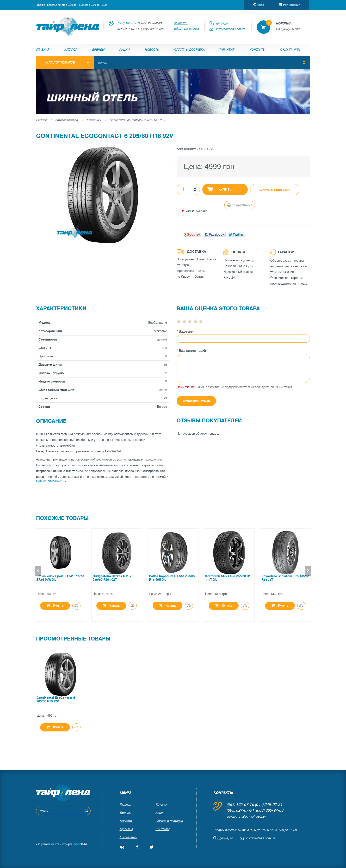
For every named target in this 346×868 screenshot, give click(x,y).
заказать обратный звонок (187, 26)
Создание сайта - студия (61, 844)
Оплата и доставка (189, 50)
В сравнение (240, 205)
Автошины (94, 120)
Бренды (98, 50)
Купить (219, 189)
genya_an (223, 23)
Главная (43, 50)
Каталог (71, 50)
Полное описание (51, 481)
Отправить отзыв (196, 401)
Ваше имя (186, 332)
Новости (152, 50)
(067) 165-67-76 (129, 23)
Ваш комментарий (192, 351)
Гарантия (227, 50)
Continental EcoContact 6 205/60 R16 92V (137, 120)
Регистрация (289, 5)
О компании (290, 50)
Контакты (257, 50)
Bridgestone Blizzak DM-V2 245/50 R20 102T (113, 578)
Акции (125, 50)
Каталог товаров (66, 120)
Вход (259, 5)
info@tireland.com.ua (231, 29)
